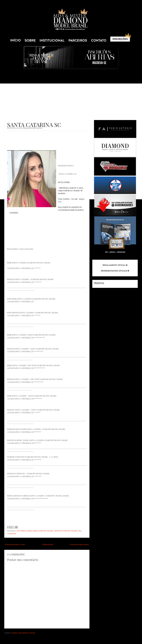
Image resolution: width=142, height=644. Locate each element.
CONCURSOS (21, 531)
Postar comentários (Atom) (23, 633)
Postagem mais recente (15, 544)
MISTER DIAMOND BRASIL (66, 531)
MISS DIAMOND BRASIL (43, 531)
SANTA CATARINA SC (34, 125)
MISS (30, 531)
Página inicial (47, 544)
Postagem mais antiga (79, 544)
